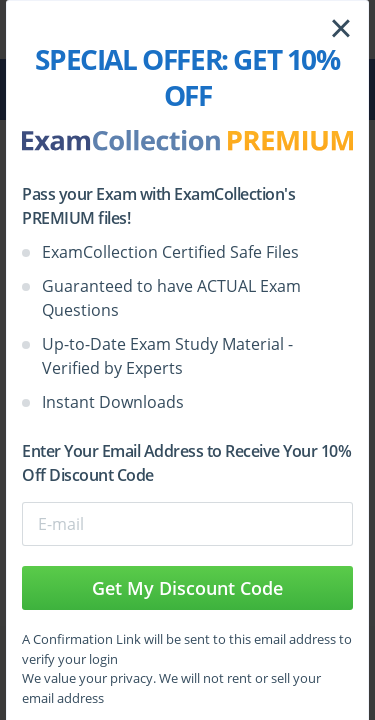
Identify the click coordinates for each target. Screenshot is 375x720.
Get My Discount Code (187, 588)
